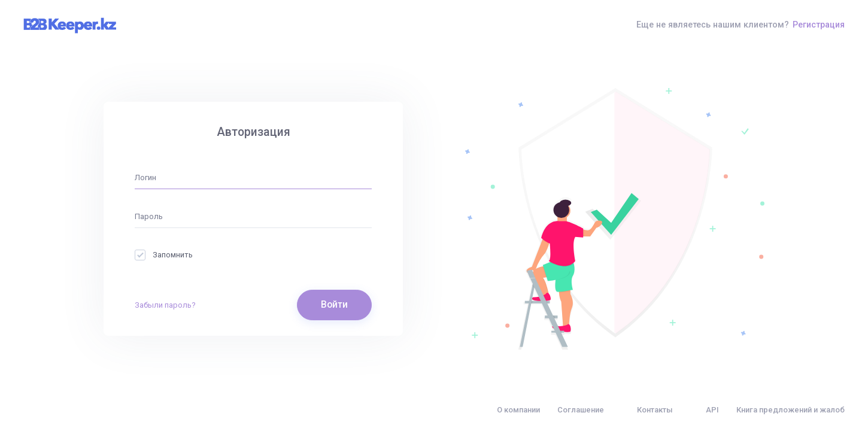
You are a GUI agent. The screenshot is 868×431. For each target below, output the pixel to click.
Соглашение (581, 410)
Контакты (655, 410)
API (712, 410)
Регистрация (819, 25)
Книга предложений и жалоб (790, 410)
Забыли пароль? (165, 305)
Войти (334, 305)
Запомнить (164, 255)
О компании (518, 410)
